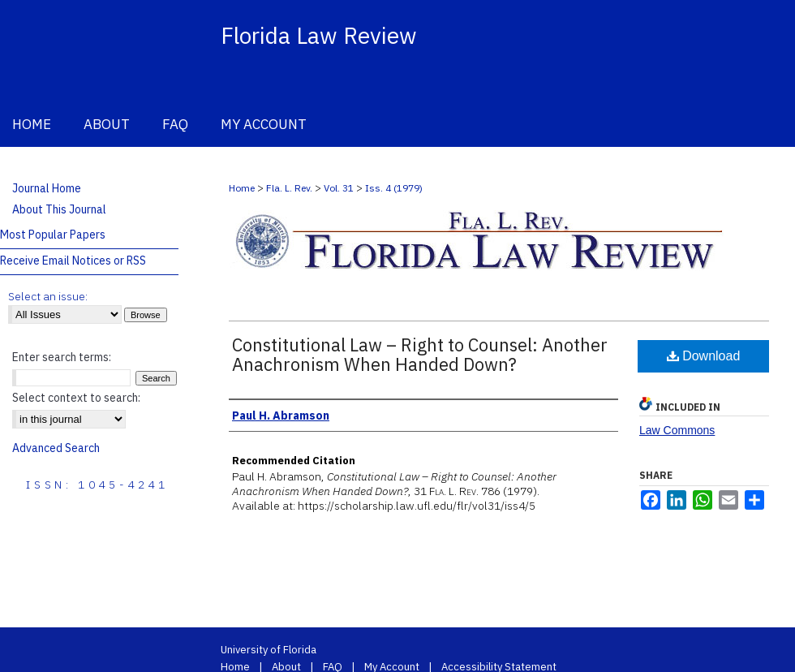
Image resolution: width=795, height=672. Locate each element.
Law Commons (677, 430)
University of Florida (269, 650)
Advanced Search (56, 448)
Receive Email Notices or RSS (73, 261)
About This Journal (59, 209)
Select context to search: (76, 398)
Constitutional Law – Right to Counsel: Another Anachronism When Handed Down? (420, 354)
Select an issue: (48, 296)
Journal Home (47, 188)
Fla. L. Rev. (289, 188)
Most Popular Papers (53, 235)
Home (242, 188)
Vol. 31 (339, 188)
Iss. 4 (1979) (394, 188)
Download (704, 356)
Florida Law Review (319, 35)
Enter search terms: (62, 357)
